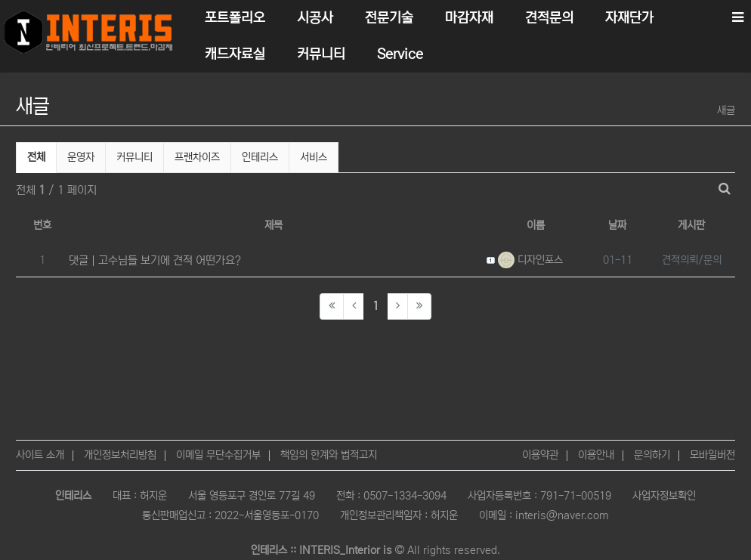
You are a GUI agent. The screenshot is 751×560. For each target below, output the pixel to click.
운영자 (81, 157)
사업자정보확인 (664, 496)
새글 (726, 110)
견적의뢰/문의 (692, 260)
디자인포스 (530, 260)
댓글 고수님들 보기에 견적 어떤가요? (155, 260)
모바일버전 (712, 455)
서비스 (314, 157)
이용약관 (540, 455)
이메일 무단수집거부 (218, 455)
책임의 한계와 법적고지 (329, 455)
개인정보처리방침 (120, 455)
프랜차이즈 (197, 157)
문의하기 (652, 455)
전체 (36, 157)
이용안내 (596, 455)
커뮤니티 (134, 157)
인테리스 (260, 157)
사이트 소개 (40, 455)
